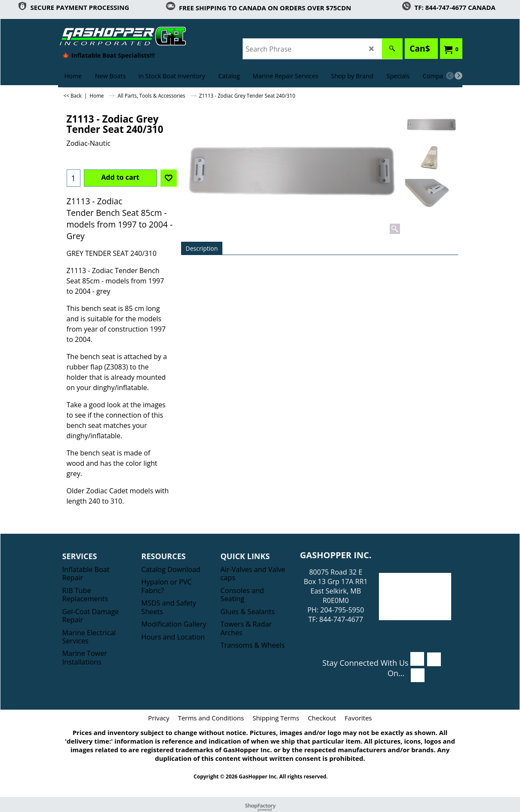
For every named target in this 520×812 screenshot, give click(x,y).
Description (202, 248)
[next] (458, 76)
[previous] (450, 76)
